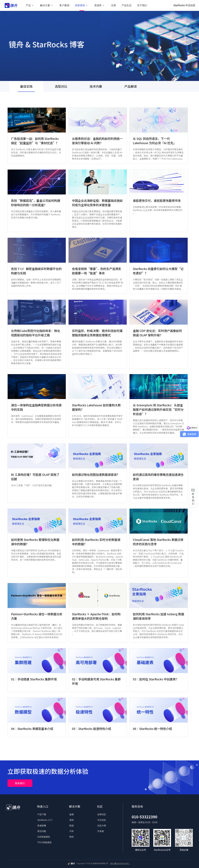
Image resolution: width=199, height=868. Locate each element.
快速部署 (42, 825)
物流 (72, 837)
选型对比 (61, 86)
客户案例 (64, 5)
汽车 (72, 831)
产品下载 (42, 814)
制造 (72, 825)
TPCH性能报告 (44, 842)
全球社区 (102, 814)
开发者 (101, 831)
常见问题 (42, 831)
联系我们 (20, 783)
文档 (113, 5)
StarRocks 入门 (45, 820)
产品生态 (127, 5)
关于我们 (142, 5)
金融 (72, 814)
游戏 (72, 820)
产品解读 (131, 86)
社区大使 (102, 825)
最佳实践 (26, 86)
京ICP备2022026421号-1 (120, 863)
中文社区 (102, 820)
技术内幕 (96, 86)
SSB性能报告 (44, 837)
